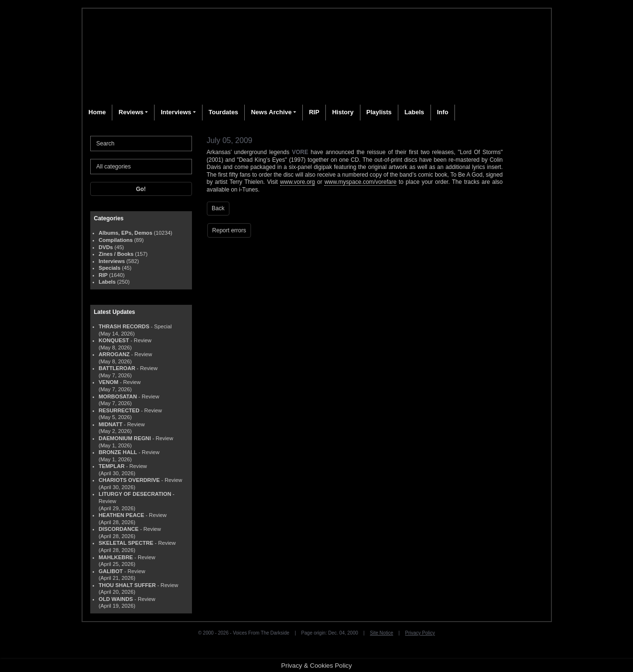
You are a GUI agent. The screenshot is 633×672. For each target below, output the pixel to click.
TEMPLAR (112, 466)
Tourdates (223, 112)
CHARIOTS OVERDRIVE (129, 480)
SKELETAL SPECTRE (126, 543)
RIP (314, 112)
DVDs (106, 247)
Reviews (131, 112)
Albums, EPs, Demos (126, 233)
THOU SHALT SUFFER (127, 585)
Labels (414, 112)
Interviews (176, 112)
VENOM (109, 382)
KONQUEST (114, 340)
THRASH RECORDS (124, 326)
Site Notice (382, 633)
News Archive (271, 112)
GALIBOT (111, 571)
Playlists (379, 112)
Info (442, 112)
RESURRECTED (119, 410)
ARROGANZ (114, 354)
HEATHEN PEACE (122, 515)
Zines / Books (116, 254)
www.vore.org (298, 182)
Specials (110, 268)
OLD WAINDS (116, 599)
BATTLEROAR (117, 368)
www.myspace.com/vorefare (360, 182)
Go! (141, 189)
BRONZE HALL (118, 452)
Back (218, 208)
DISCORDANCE (119, 529)
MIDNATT (111, 424)
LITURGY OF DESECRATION (135, 494)
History (343, 112)
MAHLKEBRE (116, 557)
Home (97, 112)
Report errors (229, 230)
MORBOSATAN (118, 396)
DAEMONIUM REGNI (125, 438)
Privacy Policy (420, 633)
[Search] (141, 144)
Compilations (116, 240)
